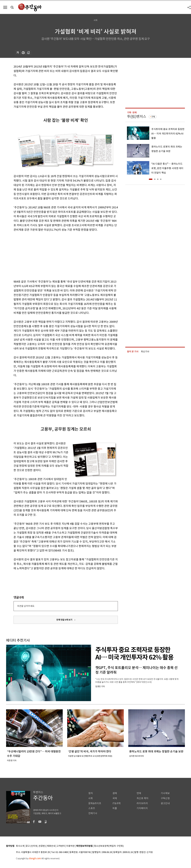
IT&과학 (117, 803)
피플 (115, 808)
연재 (139, 793)
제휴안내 (51, 846)
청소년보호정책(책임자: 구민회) (109, 846)
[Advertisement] (58, 255)
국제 (115, 798)
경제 (115, 793)
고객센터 (61, 846)
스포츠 (92, 808)
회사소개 (20, 846)
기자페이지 (142, 808)
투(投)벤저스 (137, 117)
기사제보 (165, 793)
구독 (153, 117)
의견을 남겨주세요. (26, 606)
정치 (91, 793)
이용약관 (70, 846)
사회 (91, 798)
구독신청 (165, 798)
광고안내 (165, 803)
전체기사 (93, 813)
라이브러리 (142, 803)
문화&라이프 (95, 803)
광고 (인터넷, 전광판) (36, 846)
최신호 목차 (143, 798)
